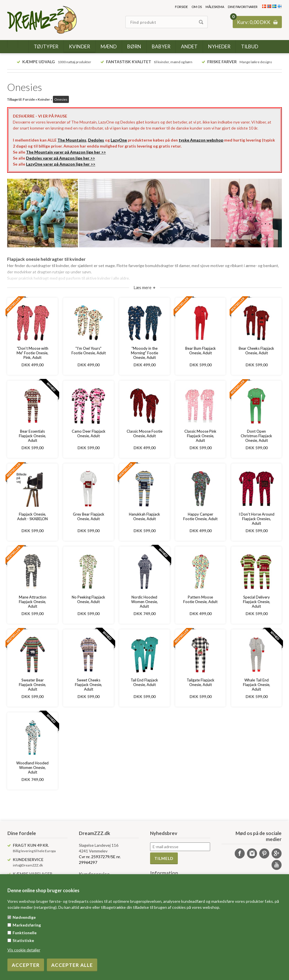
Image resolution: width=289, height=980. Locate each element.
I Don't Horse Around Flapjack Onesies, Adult (257, 519)
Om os (197, 7)
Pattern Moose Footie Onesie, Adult (200, 599)
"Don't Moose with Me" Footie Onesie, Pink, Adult (32, 353)
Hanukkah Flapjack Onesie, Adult (144, 516)
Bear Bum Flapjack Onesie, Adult (201, 351)
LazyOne (119, 140)
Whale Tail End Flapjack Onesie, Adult (257, 685)
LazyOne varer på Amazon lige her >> (61, 164)
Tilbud (250, 46)
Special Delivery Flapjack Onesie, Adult (257, 602)
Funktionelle (25, 933)
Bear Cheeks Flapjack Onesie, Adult (256, 351)
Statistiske (23, 940)
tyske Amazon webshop (201, 140)
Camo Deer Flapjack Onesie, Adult (89, 434)
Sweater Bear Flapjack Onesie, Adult (32, 685)
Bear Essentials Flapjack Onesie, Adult (32, 436)
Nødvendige (24, 917)
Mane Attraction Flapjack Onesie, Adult (33, 602)
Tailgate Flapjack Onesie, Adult (201, 682)
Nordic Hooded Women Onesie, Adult (144, 602)
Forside (181, 7)
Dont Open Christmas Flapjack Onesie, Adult (256, 436)
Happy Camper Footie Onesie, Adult (200, 516)
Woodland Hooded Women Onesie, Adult (32, 768)
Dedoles (96, 140)
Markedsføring (27, 925)
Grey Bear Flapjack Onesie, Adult (89, 516)
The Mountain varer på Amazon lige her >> (66, 152)
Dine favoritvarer (243, 7)
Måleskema (215, 7)
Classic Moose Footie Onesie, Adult (144, 434)
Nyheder (219, 46)
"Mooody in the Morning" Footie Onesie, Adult (144, 353)
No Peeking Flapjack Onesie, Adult (88, 599)
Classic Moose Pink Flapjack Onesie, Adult (200, 436)
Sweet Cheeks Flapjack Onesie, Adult (88, 685)
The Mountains (72, 140)
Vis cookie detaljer (24, 950)
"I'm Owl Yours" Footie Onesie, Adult (89, 351)
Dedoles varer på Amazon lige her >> (60, 158)
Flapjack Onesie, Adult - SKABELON (32, 516)
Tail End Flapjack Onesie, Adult (144, 682)
